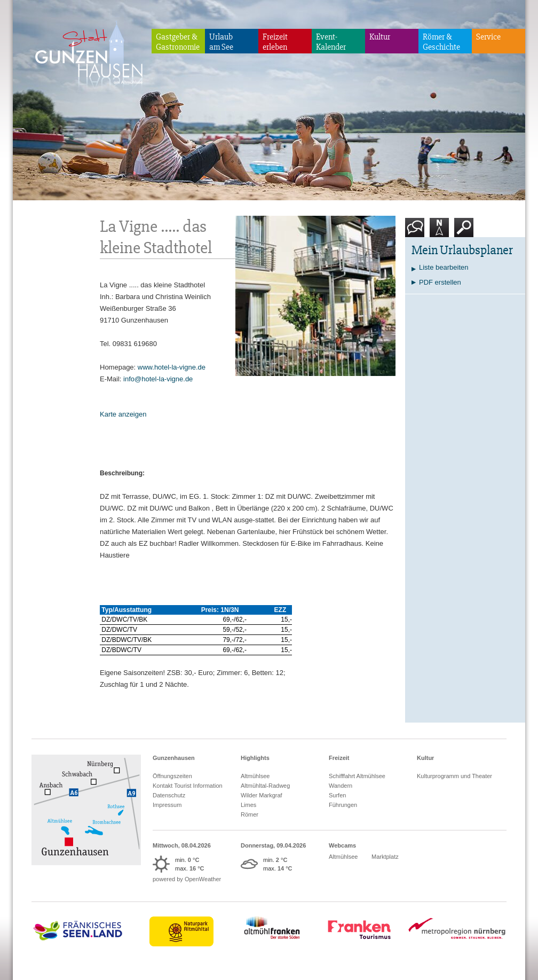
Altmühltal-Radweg (265, 786)
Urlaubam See (221, 42)
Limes (248, 805)
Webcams (342, 845)
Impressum (167, 805)
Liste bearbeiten (444, 267)
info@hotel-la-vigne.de (158, 379)
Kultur (380, 37)
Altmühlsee (255, 776)
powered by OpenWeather (187, 879)
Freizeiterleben (275, 42)
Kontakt (417, 232)
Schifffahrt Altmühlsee (357, 776)
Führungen (343, 805)
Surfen (337, 795)
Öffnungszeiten (172, 776)
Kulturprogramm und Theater (454, 776)
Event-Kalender (331, 42)
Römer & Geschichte (441, 42)
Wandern (341, 786)
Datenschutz (169, 795)
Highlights (255, 758)
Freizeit (339, 758)
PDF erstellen (440, 282)
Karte (439, 232)
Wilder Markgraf (262, 795)
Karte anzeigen (123, 414)
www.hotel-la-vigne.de (172, 367)
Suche (464, 232)
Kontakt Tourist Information (188, 786)
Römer (250, 814)
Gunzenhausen (174, 758)
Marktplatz (385, 857)
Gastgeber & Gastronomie (178, 42)
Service (488, 37)
